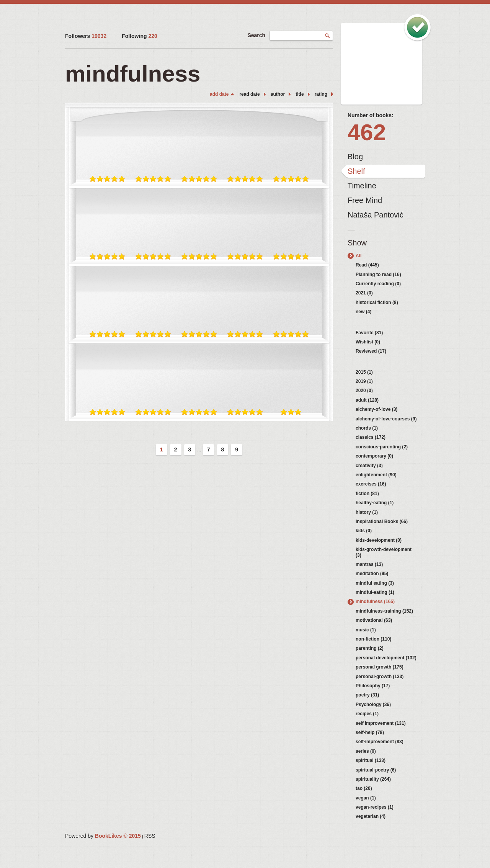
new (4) (363, 312)
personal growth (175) (380, 667)
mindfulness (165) (375, 602)
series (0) (366, 751)
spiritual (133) (371, 760)
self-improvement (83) (380, 742)
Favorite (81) (369, 333)
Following (140, 36)
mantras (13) (369, 564)
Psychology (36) (373, 705)
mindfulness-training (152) (384, 611)
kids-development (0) (379, 540)
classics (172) (371, 437)
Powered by (103, 836)
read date (249, 94)
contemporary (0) (374, 456)
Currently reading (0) (378, 284)
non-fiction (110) (373, 639)
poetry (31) (367, 695)
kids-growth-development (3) (384, 552)
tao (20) (364, 788)
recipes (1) (367, 714)
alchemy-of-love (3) (376, 409)
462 (367, 132)
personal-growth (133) (380, 677)
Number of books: (371, 115)
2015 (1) (364, 372)
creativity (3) (369, 466)
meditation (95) (372, 574)
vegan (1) (366, 798)
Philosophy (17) (373, 686)
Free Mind (365, 200)
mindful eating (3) (375, 583)
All (359, 256)
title (300, 94)
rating (321, 94)
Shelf (356, 171)
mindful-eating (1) (375, 592)
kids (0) (364, 531)
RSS (150, 836)
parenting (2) (370, 648)
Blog (355, 157)
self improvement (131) (381, 723)
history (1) (367, 512)
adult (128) (367, 400)
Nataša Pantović (376, 215)
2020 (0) (364, 391)
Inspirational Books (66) (382, 521)
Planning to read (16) (378, 275)
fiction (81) (367, 494)
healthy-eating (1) (375, 503)
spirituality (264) (373, 779)
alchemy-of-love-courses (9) (386, 419)
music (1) (366, 630)
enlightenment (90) (376, 475)
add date (219, 94)
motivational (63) (374, 620)
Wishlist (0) (368, 342)
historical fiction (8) (377, 302)
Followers (86, 36)
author (278, 94)
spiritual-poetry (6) (376, 770)
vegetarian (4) (371, 816)
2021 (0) (364, 293)
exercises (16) (371, 484)
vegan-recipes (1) (375, 807)
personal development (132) (386, 658)
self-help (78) (370, 732)
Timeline (362, 186)
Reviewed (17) (371, 351)
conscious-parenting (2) (382, 447)
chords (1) (367, 428)
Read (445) (367, 265)
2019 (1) (364, 381)
